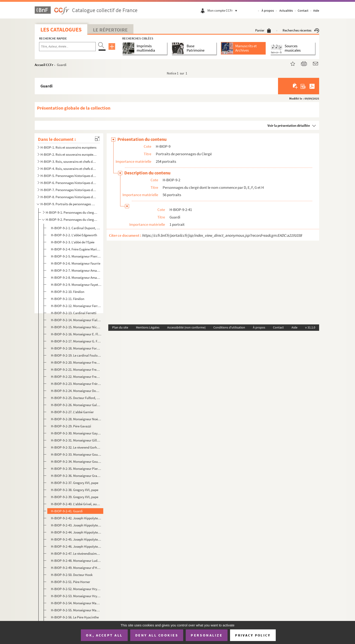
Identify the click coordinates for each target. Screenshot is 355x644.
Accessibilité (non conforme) (186, 327)
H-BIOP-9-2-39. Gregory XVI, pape (75, 497)
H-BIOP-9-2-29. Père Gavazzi (71, 426)
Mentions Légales (148, 327)
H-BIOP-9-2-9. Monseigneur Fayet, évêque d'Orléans (76, 285)
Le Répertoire (110, 30)
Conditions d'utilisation (229, 327)
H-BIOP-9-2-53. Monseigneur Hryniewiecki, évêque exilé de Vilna (76, 596)
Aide (316, 11)
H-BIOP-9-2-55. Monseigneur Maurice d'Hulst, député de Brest (76, 610)
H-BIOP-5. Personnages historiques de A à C (69, 176)
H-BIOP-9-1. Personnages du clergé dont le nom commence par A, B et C (71, 212)
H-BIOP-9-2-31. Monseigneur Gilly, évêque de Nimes (76, 440)
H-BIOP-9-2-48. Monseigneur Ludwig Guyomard (76, 561)
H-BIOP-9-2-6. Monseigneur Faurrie (76, 263)
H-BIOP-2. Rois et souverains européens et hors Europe (69, 154)
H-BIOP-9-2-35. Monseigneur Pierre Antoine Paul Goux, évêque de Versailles (76, 469)
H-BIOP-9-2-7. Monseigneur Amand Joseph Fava (76, 270)
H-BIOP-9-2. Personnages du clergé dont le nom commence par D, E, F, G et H (71, 219)
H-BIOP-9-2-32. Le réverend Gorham (76, 447)
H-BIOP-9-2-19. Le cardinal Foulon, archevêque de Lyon (76, 355)
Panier (263, 30)
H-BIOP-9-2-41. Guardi (67, 511)
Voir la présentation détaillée (289, 125)
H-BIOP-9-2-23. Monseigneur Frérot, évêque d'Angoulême (76, 384)
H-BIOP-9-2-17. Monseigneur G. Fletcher (76, 341)
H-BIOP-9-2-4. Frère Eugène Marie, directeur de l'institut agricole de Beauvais (76, 249)
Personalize (207, 635)
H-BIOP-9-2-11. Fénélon (68, 299)
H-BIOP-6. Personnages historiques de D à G (69, 183)
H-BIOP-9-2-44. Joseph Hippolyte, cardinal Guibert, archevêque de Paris (76, 532)
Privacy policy (253, 635)
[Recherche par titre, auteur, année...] (67, 47)
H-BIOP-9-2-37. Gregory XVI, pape (75, 483)
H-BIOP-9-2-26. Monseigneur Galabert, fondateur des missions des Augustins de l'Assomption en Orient (76, 405)
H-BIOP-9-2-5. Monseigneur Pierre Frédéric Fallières (76, 256)
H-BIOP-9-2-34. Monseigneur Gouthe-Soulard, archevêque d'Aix (76, 461)
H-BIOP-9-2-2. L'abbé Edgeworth (74, 235)
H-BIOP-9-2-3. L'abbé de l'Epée (73, 242)
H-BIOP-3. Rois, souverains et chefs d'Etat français (69, 162)
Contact (303, 11)
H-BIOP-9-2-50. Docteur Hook (72, 575)
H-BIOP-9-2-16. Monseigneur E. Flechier (76, 334)
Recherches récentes (301, 30)
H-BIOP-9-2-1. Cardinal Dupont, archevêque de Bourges (76, 228)
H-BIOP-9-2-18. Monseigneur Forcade (76, 348)
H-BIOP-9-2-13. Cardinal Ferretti (74, 313)
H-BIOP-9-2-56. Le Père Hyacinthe (75, 617)
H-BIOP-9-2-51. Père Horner (70, 582)
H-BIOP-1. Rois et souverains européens (68, 147)
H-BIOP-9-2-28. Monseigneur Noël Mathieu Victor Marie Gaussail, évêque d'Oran (76, 419)
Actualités (286, 11)
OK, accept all (104, 635)
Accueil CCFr (44, 65)
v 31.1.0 (310, 327)
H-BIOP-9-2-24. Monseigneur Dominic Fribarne (76, 391)
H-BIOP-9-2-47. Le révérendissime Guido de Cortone (76, 553)
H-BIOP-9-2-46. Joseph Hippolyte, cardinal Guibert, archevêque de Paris (76, 546)
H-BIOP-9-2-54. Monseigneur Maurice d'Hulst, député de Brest (76, 603)
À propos (268, 11)
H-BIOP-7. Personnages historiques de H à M (69, 190)
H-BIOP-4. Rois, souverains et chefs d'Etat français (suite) (69, 169)
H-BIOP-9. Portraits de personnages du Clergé (69, 204)
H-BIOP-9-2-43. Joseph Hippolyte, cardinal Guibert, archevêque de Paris (76, 525)
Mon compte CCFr (223, 10)
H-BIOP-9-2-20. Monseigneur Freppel (76, 362)
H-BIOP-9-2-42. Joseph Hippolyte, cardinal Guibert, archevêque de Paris (76, 518)
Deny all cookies (157, 635)
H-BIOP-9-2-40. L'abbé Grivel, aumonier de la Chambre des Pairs (76, 504)
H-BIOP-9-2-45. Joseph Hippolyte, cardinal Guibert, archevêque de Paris (76, 539)
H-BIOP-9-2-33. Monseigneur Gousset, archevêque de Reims (76, 454)
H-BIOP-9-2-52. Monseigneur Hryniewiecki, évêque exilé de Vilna (76, 589)
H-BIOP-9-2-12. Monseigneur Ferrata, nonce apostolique (76, 306)
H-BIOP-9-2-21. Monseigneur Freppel (76, 369)
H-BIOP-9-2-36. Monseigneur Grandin (76, 476)
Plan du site (120, 327)
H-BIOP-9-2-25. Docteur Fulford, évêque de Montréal (76, 398)
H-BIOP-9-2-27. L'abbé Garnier (72, 412)
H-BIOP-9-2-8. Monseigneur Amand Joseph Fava (76, 277)
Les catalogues (61, 30)
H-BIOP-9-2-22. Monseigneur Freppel (76, 377)
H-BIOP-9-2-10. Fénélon (68, 292)
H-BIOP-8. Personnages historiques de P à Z (69, 197)
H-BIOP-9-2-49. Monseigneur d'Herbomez (76, 568)
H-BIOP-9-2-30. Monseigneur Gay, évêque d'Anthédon (76, 433)
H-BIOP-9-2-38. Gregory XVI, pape (75, 490)
